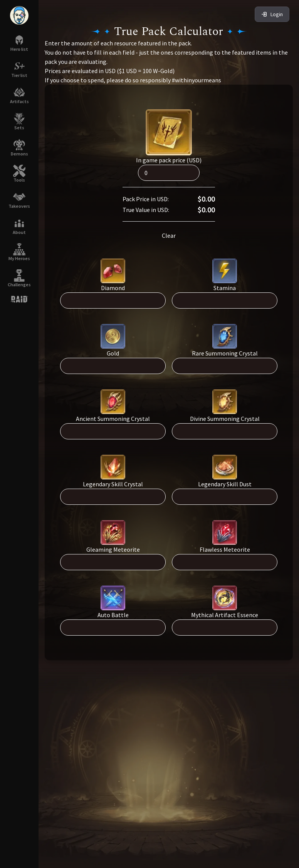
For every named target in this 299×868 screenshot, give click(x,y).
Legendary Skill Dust (225, 484)
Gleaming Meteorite (113, 549)
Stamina (225, 288)
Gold (113, 353)
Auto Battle (113, 615)
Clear (169, 235)
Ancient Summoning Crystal (113, 419)
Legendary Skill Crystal (113, 484)
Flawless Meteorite (225, 549)
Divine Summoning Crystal (225, 419)
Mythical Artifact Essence (225, 615)
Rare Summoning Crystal (225, 353)
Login (272, 14)
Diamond (113, 288)
